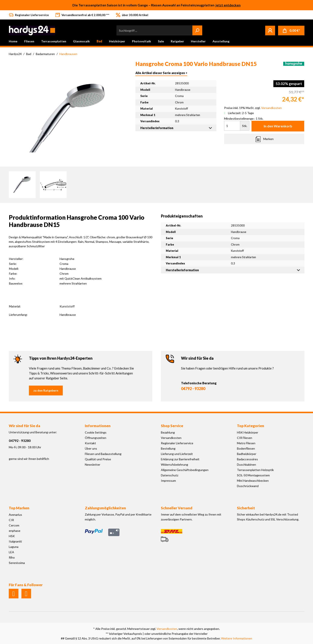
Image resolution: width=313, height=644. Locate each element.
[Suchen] (197, 30)
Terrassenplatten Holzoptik (255, 470)
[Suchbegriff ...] (155, 30)
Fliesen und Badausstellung (103, 454)
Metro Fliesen (246, 443)
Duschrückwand (248, 486)
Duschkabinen (246, 464)
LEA (11, 552)
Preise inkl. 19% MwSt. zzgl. (253, 108)
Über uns (91, 448)
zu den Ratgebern (46, 390)
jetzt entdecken (228, 5)
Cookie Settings (96, 432)
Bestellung (168, 448)
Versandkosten (171, 438)
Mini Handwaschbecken (253, 481)
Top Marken (19, 508)
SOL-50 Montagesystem (253, 475)
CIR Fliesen (245, 438)
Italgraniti (15, 541)
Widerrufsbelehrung (174, 464)
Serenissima (17, 563)
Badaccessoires (247, 459)
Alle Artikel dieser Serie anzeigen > (161, 73)
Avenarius (15, 515)
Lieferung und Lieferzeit (177, 454)
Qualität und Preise (98, 459)
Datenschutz (170, 475)
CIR (11, 520)
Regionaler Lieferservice (177, 443)
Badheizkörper (247, 454)
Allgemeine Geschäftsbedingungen (185, 470)
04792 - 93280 (193, 389)
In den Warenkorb (278, 126)
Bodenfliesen (246, 448)
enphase (15, 531)
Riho (12, 557)
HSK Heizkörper (248, 432)
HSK (12, 536)
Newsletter (93, 464)
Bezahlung (168, 432)
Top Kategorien (251, 426)
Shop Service (172, 426)
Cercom (14, 525)
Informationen (98, 426)
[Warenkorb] (291, 31)
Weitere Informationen (237, 638)
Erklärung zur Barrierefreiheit (180, 459)
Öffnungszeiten (96, 438)
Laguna (14, 547)
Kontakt (90, 443)
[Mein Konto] (270, 30)
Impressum (168, 481)
